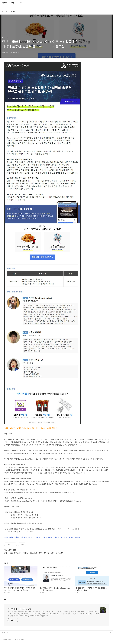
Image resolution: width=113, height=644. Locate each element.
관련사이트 (5, 633)
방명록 (13, 11)
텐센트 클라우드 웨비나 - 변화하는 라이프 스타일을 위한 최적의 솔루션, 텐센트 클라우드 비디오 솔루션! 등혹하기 (42, 537)
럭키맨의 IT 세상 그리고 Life (13, 3)
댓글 (5, 599)
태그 (7, 11)
